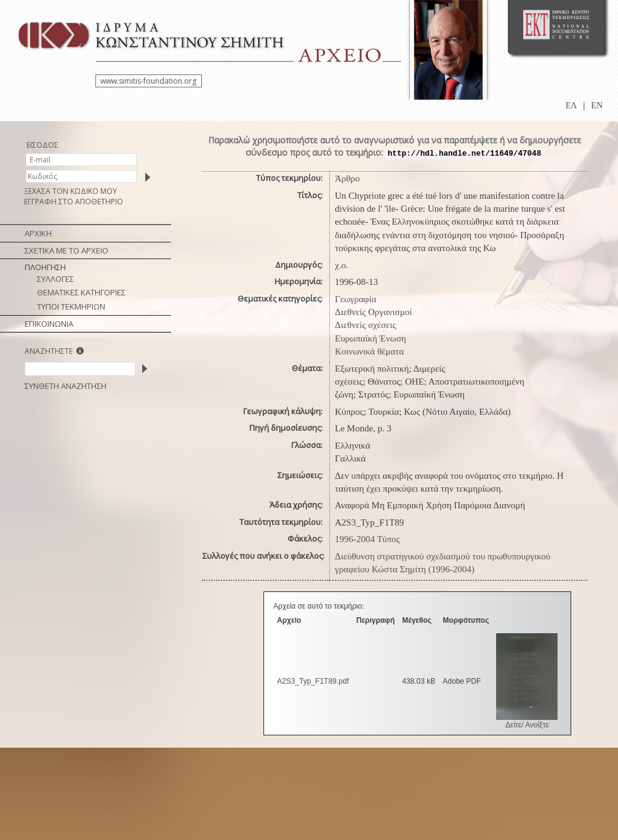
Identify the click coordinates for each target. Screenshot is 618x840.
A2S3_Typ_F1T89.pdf (313, 681)
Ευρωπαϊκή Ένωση (371, 338)
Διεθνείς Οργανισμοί (373, 312)
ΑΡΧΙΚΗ (38, 233)
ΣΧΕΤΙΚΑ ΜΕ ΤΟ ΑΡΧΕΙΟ (66, 250)
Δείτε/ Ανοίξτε (527, 725)
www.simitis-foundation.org (148, 81)
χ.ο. (342, 265)
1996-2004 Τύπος (367, 539)
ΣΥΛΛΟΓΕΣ (55, 279)
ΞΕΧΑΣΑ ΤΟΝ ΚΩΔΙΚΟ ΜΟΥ (70, 191)
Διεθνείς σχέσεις (365, 325)
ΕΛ (572, 106)
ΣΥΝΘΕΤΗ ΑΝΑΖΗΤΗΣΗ (66, 386)
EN (597, 106)
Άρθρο (347, 178)
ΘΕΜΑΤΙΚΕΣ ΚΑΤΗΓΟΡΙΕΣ (81, 292)
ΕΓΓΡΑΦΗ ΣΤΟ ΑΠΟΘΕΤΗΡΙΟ (74, 202)
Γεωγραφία (355, 299)
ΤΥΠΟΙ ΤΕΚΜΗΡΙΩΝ (71, 306)
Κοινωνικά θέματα (369, 351)
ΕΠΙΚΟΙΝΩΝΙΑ (49, 324)
